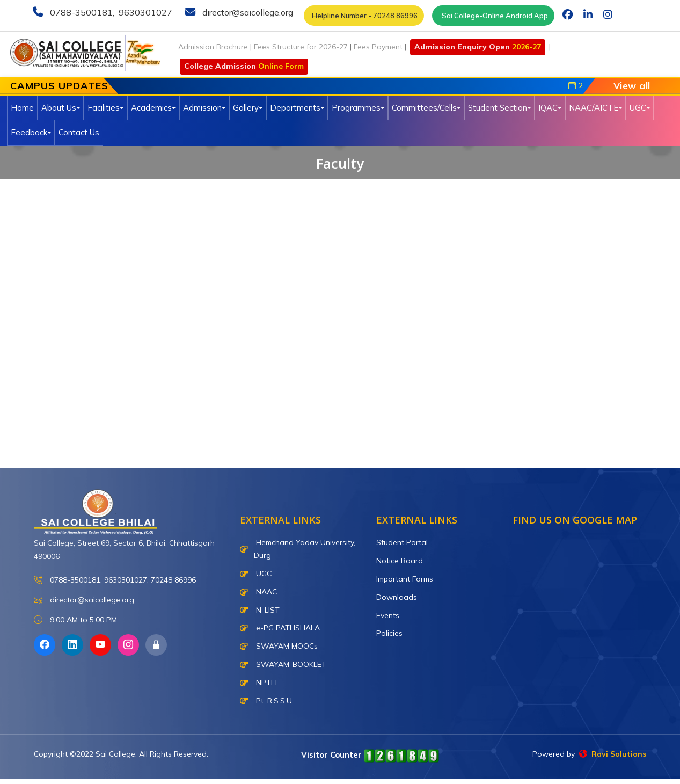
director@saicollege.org (247, 12)
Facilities (105, 108)
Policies (389, 633)
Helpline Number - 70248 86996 (364, 16)
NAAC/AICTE (595, 108)
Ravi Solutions (613, 754)
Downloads (397, 597)
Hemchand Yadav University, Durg (298, 549)
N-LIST (260, 610)
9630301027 (144, 12)
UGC (640, 108)
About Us (61, 108)
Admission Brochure (213, 47)
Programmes (358, 108)
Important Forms (405, 579)
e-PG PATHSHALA (280, 628)
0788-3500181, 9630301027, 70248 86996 (115, 580)
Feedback (31, 132)
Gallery (248, 108)
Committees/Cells (426, 108)
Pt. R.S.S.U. (267, 701)
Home (22, 108)
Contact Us (79, 132)
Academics (153, 108)
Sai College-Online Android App (493, 16)
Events (388, 615)
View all (632, 86)
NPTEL (259, 683)
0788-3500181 (80, 12)
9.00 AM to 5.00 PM (75, 620)
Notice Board (400, 561)
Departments (297, 108)
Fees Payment (378, 47)
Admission (204, 108)
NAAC (258, 592)
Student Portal (402, 542)
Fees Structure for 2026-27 (301, 47)
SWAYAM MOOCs (279, 646)
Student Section (499, 108)
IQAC (550, 108)
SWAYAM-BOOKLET (283, 664)
